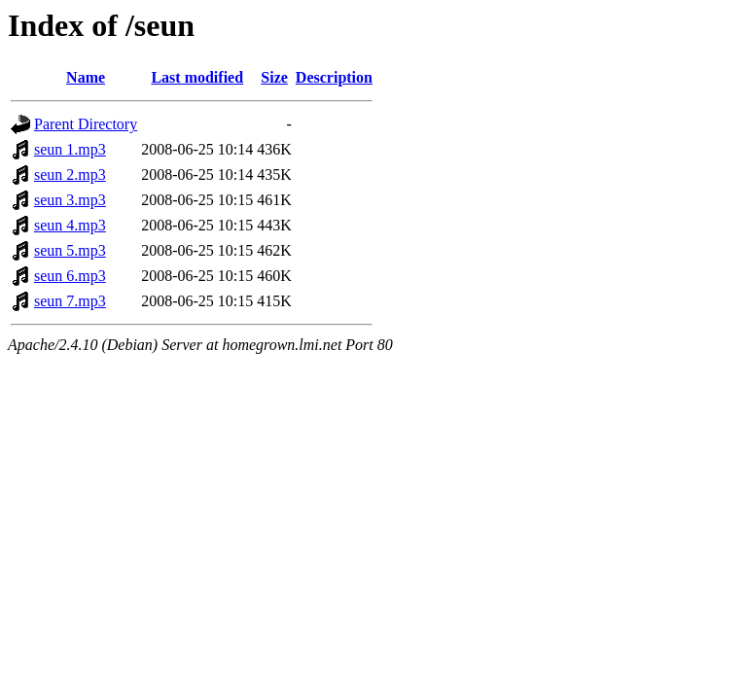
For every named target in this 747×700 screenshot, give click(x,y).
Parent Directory (86, 124)
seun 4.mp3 (70, 225)
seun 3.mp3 (70, 200)
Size (274, 77)
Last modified (197, 77)
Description (334, 77)
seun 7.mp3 (70, 301)
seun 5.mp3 (70, 250)
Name (86, 77)
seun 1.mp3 (70, 149)
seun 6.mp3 (70, 276)
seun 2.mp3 (70, 175)
